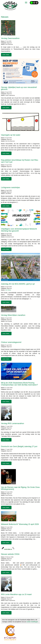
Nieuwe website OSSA (10, 554)
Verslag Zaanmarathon (10, 38)
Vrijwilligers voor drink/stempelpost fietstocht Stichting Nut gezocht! (19, 230)
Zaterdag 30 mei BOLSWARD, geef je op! (18, 284)
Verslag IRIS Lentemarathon (13, 423)
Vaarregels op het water (11, 135)
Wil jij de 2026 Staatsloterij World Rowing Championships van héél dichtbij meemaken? (19, 384)
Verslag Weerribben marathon (13, 315)
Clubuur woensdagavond (11, 342)
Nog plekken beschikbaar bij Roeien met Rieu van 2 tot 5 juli (20, 161)
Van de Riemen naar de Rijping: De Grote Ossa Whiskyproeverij (20, 488)
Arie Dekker (8, 290)
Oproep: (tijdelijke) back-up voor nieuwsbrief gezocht (19, 88)
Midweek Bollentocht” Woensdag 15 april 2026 (20, 524)
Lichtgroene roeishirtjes (10, 187)
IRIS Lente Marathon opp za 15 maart (16, 594)
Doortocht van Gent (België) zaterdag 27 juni (19, 446)
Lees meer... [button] (6, 55)
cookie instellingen (32, 622)
